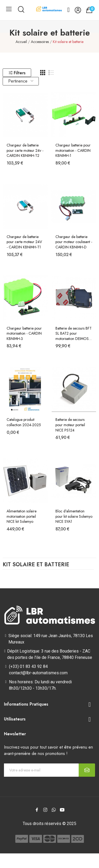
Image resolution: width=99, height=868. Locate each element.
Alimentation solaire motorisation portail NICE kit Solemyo (22, 516)
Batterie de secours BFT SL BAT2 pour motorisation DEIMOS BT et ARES (74, 334)
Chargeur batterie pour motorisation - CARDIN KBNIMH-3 (24, 334)
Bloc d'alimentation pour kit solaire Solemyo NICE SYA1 (74, 516)
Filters (17, 73)
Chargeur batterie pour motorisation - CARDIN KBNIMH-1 (73, 150)
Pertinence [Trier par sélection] (21, 81)
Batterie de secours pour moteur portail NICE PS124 (70, 425)
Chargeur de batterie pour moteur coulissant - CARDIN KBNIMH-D (74, 242)
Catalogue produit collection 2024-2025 (24, 422)
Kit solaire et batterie (36, 565)
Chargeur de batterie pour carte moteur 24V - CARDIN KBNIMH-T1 (24, 242)
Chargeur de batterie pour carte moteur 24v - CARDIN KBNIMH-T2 (25, 150)
